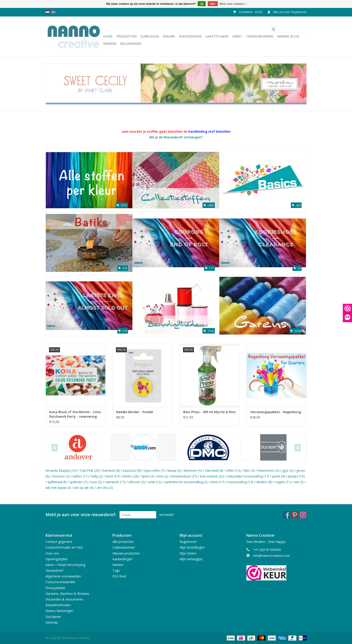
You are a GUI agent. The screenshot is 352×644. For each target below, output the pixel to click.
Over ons (52, 553)
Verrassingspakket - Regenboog (276, 412)
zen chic (105, 488)
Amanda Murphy (61, 470)
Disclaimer (53, 617)
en (53, 12)
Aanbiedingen (122, 559)
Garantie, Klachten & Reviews (67, 594)
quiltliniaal (57, 482)
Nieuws (169, 36)
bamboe (111, 470)
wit (299, 482)
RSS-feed (119, 576)
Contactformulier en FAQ (64, 547)
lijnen (148, 476)
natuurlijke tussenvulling (248, 476)
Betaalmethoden (58, 605)
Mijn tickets (188, 553)
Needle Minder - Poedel (135, 412)
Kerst (237, 36)
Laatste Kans (217, 36)
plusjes (296, 476)
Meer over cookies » (233, 4)
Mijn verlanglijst (191, 559)
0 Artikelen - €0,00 (248, 12)
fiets (249, 470)
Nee (213, 4)
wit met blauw (58, 488)
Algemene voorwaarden (63, 576)
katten (81, 476)
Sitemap (52, 622)
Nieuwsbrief (54, 570)
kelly (97, 476)
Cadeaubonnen (260, 36)
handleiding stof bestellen (209, 131)
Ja (202, 4)
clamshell (214, 470)
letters (131, 476)
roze (96, 482)
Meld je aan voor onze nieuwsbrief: (81, 515)
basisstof (132, 470)
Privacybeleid (55, 588)
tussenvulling (240, 482)
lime (163, 476)
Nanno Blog (288, 36)
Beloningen (131, 44)
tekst (218, 482)
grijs (288, 470)
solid (155, 482)
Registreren (188, 542)
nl (47, 12)
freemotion (269, 470)
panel (278, 476)
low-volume (212, 476)
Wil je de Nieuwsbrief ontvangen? (176, 137)
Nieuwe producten (126, 553)
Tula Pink (90, 470)
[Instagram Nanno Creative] (303, 515)
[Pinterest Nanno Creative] (295, 515)
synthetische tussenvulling (186, 482)
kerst (113, 476)
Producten (127, 36)
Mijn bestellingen (192, 547)
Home (108, 36)
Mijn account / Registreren (287, 12)
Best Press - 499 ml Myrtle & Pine (209, 412)
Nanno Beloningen (59, 611)
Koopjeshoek (190, 36)
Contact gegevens (59, 542)
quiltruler (79, 482)
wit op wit (84, 488)
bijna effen (154, 470)
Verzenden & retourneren (64, 599)
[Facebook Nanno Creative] (287, 515)
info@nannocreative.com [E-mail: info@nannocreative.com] (271, 556)
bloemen (193, 470)
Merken (110, 44)
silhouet (137, 482)
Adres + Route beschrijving (65, 565)
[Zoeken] (288, 29)
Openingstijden (57, 559)
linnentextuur (184, 476)
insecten (61, 476)
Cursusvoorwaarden (60, 582)
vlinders (264, 482)
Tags (116, 570)
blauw (174, 470)
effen (234, 470)
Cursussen (150, 36)
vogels (283, 482)
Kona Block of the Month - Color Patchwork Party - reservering (75, 414)
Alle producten (123, 542)
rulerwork (115, 482)
